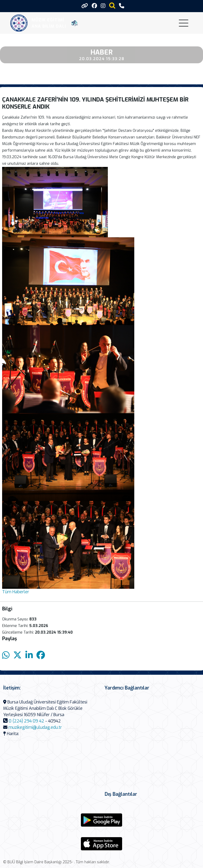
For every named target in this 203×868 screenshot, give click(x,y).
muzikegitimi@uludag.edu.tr (35, 727)
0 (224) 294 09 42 (26, 721)
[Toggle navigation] (184, 23)
